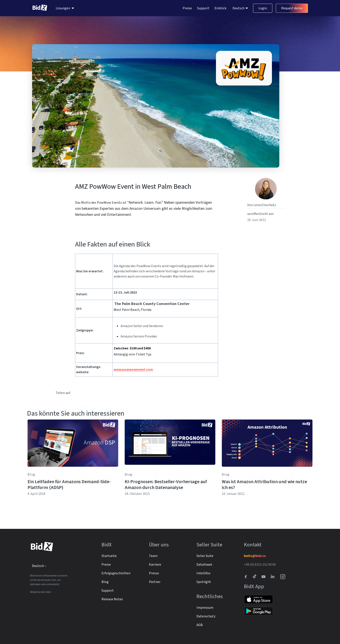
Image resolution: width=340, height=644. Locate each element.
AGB (200, 625)
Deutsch (239, 8)
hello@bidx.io (255, 556)
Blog (31, 475)
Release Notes (112, 599)
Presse (154, 573)
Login (263, 8)
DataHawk (204, 565)
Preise (187, 8)
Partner (155, 582)
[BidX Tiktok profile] (255, 577)
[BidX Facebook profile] (247, 577)
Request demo (292, 8)
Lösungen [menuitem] (63, 8)
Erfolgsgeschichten (116, 573)
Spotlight (204, 582)
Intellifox (203, 573)
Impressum (205, 608)
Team (153, 556)
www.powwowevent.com (133, 370)
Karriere (155, 565)
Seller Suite (205, 556)
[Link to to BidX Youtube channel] (264, 577)
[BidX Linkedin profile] (274, 577)
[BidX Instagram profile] (283, 577)
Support (203, 8)
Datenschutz (206, 616)
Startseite (109, 556)
